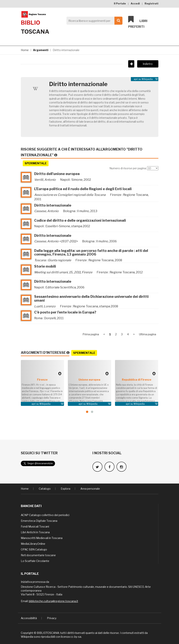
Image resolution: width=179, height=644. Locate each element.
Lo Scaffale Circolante (35, 561)
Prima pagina (91, 334)
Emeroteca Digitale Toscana (39, 520)
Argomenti (41, 50)
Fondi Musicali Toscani (35, 526)
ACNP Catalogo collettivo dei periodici (45, 515)
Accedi (135, 3)
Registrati (151, 3)
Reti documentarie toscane (38, 555)
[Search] (94, 21)
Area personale (90, 488)
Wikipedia (147, 79)
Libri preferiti (138, 22)
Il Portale (120, 3)
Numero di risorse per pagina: (128, 168)
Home (25, 50)
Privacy (52, 618)
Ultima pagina (148, 334)
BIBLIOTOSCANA (48, 632)
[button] (87, 412)
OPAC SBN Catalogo (34, 549)
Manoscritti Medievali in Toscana (42, 538)
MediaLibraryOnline (33, 543)
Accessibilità (29, 618)
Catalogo (45, 488)
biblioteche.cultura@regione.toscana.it (53, 601)
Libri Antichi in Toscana (35, 532)
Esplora (66, 488)
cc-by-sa (76, 636)
